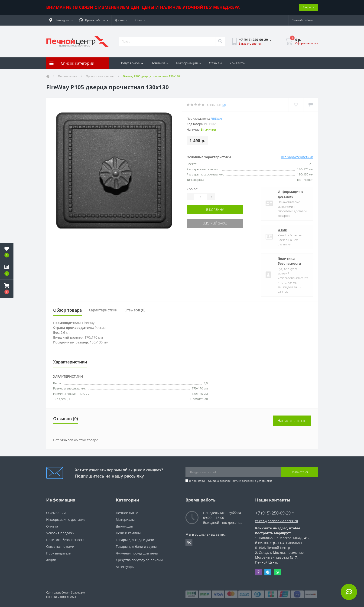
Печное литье (68, 76)
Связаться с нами (60, 546)
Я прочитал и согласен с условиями (231, 481)
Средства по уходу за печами (139, 560)
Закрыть (309, 7)
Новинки (160, 63)
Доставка (121, 20)
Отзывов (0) (135, 310)
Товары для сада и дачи (135, 540)
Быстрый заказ (215, 223)
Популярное (131, 63)
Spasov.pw (78, 592)
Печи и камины (128, 533)
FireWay (216, 119)
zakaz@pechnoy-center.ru (277, 521)
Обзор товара (67, 310)
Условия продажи (60, 533)
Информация (189, 63)
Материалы (125, 520)
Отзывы (216, 63)
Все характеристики (297, 157)
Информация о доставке (291, 194)
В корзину (215, 209)
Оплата (140, 20)
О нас (282, 230)
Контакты (237, 63)
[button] (61, 20)
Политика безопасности (289, 261)
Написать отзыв (292, 421)
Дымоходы (124, 526)
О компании (56, 513)
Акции (51, 560)
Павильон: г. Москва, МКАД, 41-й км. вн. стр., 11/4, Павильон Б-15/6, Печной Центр (282, 543)
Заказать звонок (250, 44)
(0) (224, 105)
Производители (59, 553)
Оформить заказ (307, 43)
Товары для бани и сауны (136, 546)
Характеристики (103, 310)
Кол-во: (192, 189)
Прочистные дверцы (100, 76)
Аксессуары (125, 567)
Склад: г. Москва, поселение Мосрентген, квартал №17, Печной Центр (279, 557)
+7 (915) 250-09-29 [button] (275, 513)
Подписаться (300, 472)
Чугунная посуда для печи (137, 553)
